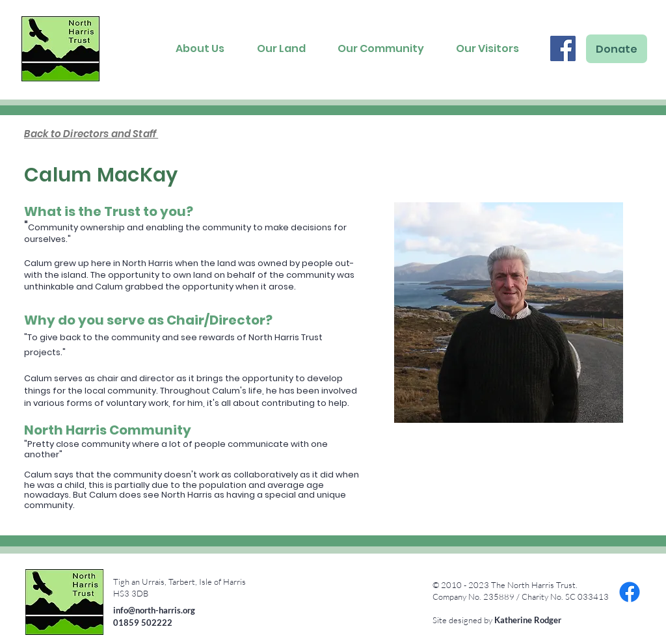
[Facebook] (563, 48)
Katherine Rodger (528, 620)
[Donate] (617, 49)
